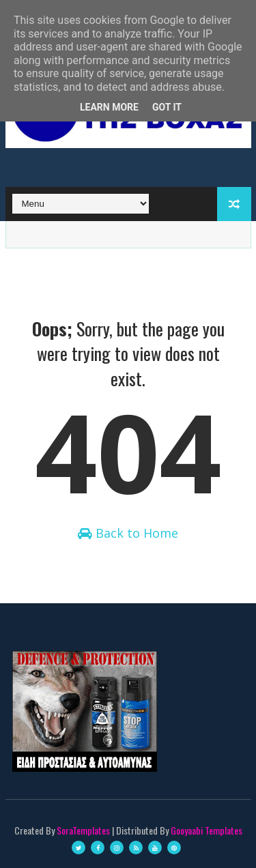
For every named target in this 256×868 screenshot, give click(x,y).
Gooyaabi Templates (207, 830)
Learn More (109, 107)
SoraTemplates (83, 830)
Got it (167, 107)
